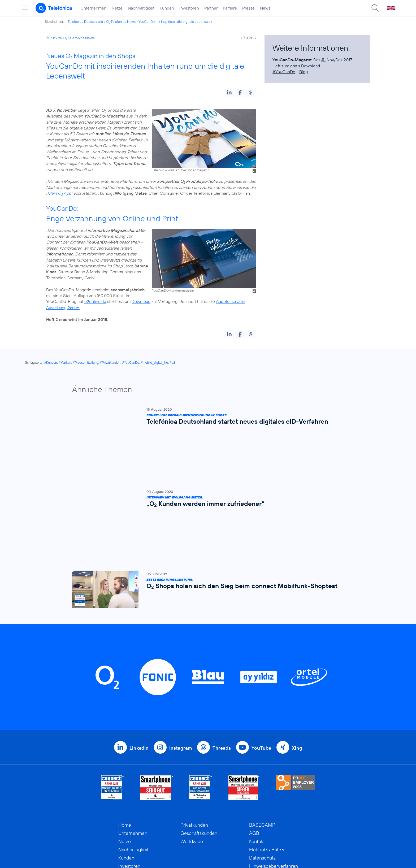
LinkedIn (139, 660)
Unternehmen (94, 8)
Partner (211, 8)
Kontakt (257, 753)
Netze (117, 8)
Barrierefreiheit (265, 794)
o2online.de (95, 301)
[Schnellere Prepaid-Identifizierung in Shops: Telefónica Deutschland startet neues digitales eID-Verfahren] (205, 417)
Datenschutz (262, 770)
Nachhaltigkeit (141, 8)
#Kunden (51, 363)
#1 (323, 60)
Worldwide (192, 753)
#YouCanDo (284, 72)
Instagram (181, 660)
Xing (297, 660)
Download (141, 301)
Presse (248, 8)
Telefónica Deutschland (85, 21)
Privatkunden (194, 737)
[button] (229, 93)
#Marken (65, 363)
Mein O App (59, 193)
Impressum (261, 803)
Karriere (230, 8)
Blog (304, 72)
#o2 (172, 363)
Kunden (167, 8)
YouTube (261, 660)
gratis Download (305, 66)
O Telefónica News (121, 21)
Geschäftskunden (199, 745)
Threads (222, 660)
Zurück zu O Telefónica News (70, 38)
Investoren (189, 8)
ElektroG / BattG (266, 761)
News (265, 8)
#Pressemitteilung (86, 363)
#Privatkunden (110, 363)
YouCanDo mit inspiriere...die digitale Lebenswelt (175, 21)
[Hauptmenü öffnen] (25, 8)
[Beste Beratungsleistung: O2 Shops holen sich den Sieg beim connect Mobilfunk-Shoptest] (205, 501)
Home (125, 737)
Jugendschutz (264, 786)
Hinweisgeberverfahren (274, 778)
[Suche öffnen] (375, 8)
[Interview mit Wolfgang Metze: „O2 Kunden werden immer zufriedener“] (205, 455)
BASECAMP (262, 737)
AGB (254, 745)
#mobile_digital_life (154, 363)
